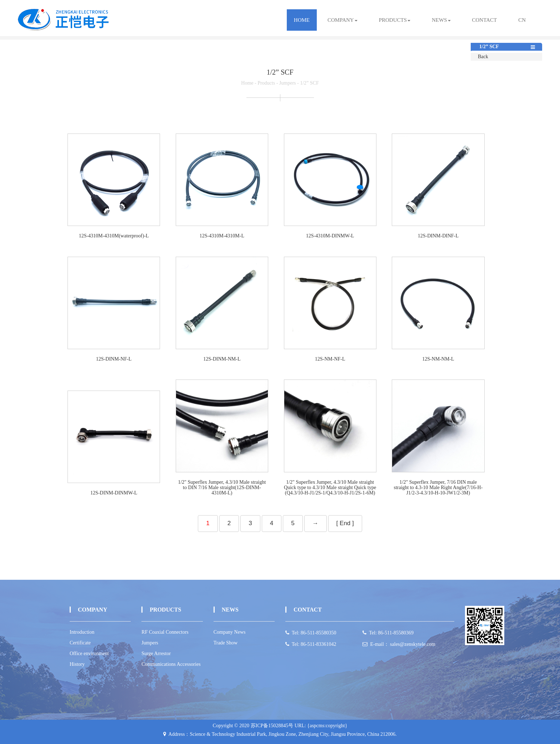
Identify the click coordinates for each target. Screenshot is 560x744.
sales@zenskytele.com (413, 644)
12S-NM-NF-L (330, 359)
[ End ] (345, 523)
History (77, 664)
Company (342, 20)
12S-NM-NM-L (438, 359)
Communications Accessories (171, 664)
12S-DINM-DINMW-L (114, 493)
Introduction (82, 632)
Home (302, 20)
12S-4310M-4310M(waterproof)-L (114, 236)
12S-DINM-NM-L (222, 359)
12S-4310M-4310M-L (222, 236)
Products (266, 83)
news (441, 20)
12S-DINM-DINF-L (438, 236)
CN (522, 20)
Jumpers (288, 83)
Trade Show (226, 643)
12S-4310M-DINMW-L (330, 236)
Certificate (80, 643)
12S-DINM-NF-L (114, 359)
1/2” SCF (309, 83)
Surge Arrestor (156, 653)
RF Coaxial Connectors (165, 632)
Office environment (89, 653)
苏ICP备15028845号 (272, 726)
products (395, 20)
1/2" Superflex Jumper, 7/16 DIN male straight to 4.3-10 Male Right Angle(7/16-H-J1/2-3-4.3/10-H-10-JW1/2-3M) (438, 488)
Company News (230, 632)
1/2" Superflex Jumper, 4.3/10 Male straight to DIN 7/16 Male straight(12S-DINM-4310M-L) (222, 488)
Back (483, 57)
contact (485, 20)
